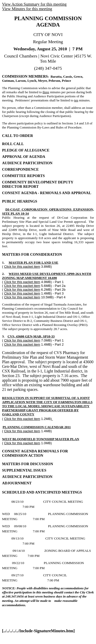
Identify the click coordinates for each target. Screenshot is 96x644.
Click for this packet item (22, 267)
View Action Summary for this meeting (34, 4)
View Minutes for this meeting (27, 9)
